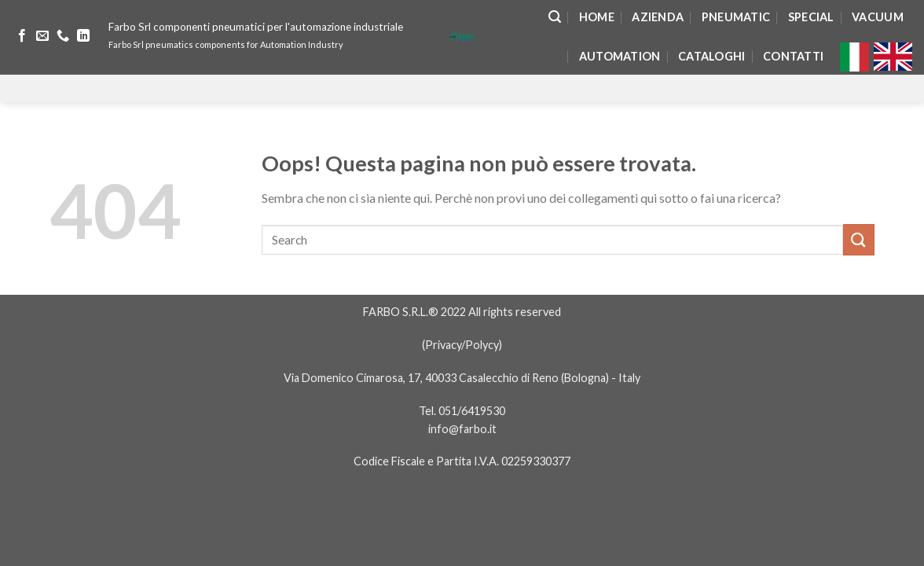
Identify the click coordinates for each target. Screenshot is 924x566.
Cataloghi (712, 56)
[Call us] (63, 36)
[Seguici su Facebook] (22, 36)
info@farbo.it (462, 429)
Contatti (793, 56)
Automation (620, 56)
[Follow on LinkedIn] (83, 36)
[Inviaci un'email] (42, 36)
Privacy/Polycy (462, 345)
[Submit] (859, 239)
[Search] (555, 17)
